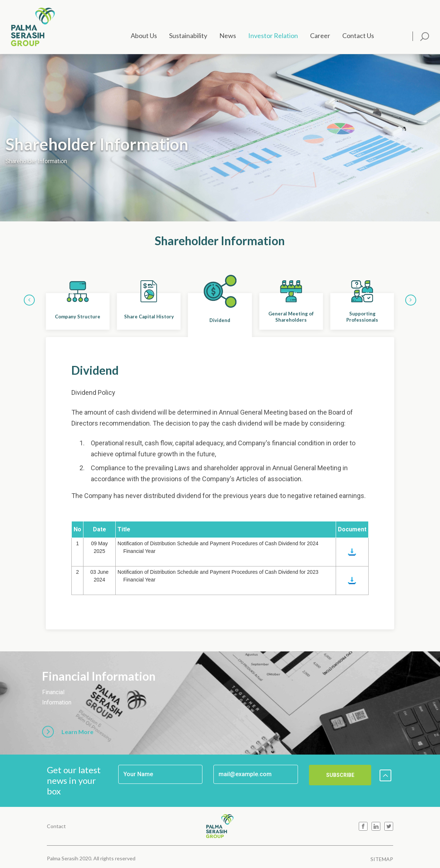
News (228, 35)
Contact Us (358, 35)
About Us (144, 35)
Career (320, 35)
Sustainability (188, 35)
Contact (56, 826)
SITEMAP (382, 859)
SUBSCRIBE (340, 775)
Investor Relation (273, 35)
